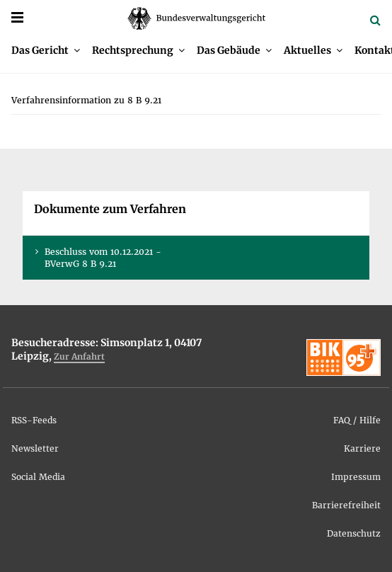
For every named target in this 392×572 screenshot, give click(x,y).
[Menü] (17, 17)
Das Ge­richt (40, 50)
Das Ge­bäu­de (229, 50)
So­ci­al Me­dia (38, 477)
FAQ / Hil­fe (357, 420)
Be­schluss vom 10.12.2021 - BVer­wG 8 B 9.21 (103, 258)
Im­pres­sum (356, 477)
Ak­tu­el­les (307, 50)
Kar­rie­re (362, 448)
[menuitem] (46, 50)
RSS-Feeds (34, 420)
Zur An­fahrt (79, 356)
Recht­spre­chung (133, 50)
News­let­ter (35, 448)
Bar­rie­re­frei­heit (346, 505)
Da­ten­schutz (354, 533)
